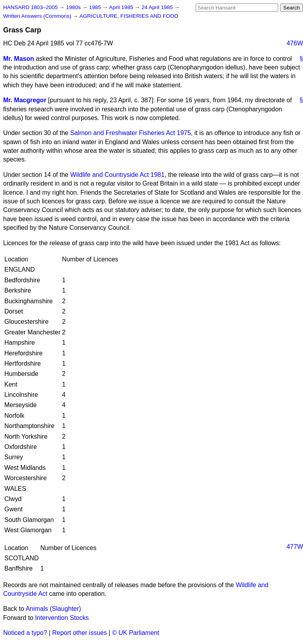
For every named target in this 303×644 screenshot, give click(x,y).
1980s (74, 7)
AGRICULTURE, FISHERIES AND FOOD (129, 16)
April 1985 (122, 7)
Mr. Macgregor (25, 100)
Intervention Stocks (62, 618)
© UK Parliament (136, 633)
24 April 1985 (158, 7)
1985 (96, 7)
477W (295, 547)
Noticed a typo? (25, 633)
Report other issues (79, 633)
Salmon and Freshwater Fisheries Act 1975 (131, 133)
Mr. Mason (19, 59)
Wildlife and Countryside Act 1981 (117, 175)
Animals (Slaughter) (53, 609)
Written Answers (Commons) (38, 16)
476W (295, 43)
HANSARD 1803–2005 (30, 7)
